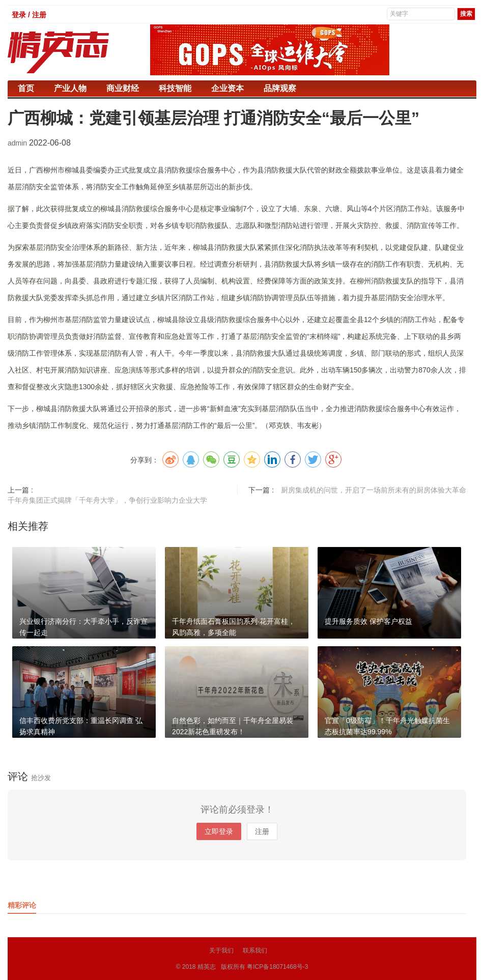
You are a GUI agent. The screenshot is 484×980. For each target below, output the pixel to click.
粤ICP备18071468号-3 (277, 967)
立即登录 (219, 831)
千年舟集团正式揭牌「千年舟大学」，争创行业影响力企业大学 (107, 500)
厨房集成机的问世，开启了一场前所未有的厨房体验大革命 (374, 490)
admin (18, 143)
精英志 (207, 967)
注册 (262, 831)
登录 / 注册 (29, 15)
